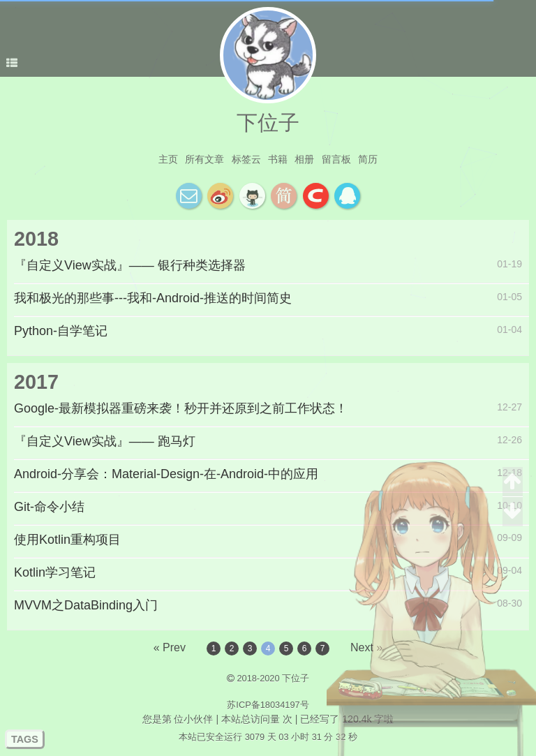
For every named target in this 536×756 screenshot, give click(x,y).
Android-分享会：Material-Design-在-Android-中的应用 (166, 474)
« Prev (170, 647)
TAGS (25, 739)
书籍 (278, 159)
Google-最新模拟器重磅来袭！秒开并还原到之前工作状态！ (181, 408)
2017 (36, 382)
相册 (304, 159)
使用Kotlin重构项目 (67, 540)
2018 (36, 239)
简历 (368, 159)
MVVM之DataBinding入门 (86, 605)
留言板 (336, 159)
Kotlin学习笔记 (55, 572)
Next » (366, 647)
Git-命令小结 (49, 507)
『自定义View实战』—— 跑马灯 (105, 441)
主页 (168, 159)
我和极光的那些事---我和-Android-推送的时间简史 (153, 298)
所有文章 (204, 159)
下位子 (268, 123)
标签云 (246, 159)
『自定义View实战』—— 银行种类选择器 (130, 265)
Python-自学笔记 (61, 331)
